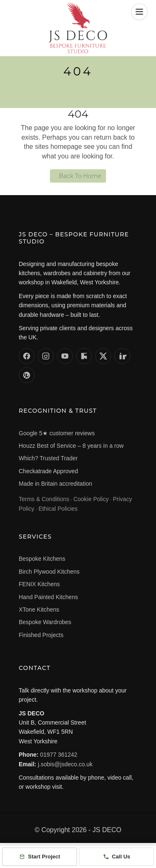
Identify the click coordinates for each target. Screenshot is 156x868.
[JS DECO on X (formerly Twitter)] (103, 356)
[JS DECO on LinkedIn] (122, 356)
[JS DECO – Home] (78, 28)
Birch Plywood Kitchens (49, 572)
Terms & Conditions (44, 499)
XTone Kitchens (39, 610)
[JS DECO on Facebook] (27, 356)
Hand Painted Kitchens (48, 597)
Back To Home (80, 176)
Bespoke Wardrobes (45, 622)
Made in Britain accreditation (56, 484)
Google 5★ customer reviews (57, 433)
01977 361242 (59, 755)
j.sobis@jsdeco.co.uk (65, 764)
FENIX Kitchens (39, 584)
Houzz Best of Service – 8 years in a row (71, 446)
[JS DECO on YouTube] (65, 356)
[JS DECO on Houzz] (84, 356)
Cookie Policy (91, 499)
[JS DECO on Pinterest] (27, 375)
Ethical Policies (58, 509)
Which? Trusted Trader (48, 458)
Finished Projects (41, 635)
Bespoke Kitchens (42, 559)
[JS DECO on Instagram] (46, 356)
